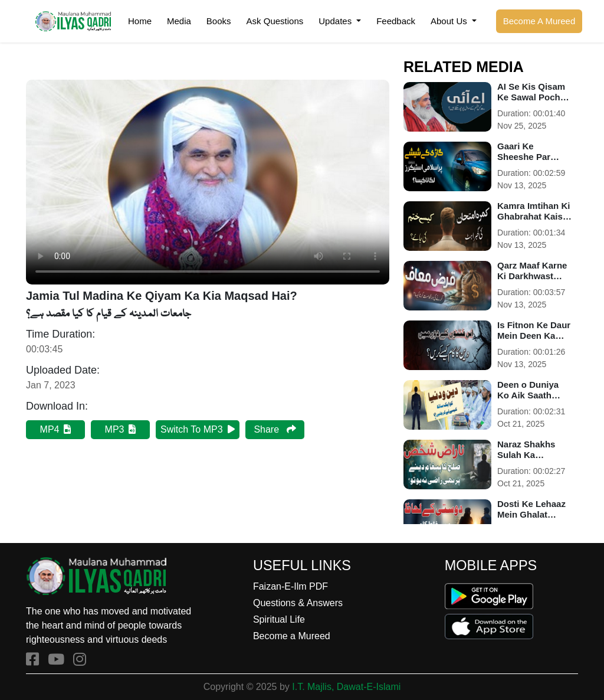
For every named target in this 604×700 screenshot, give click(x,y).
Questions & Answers (298, 603)
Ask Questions (275, 21)
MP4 (56, 429)
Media (179, 21)
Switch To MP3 (198, 429)
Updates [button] (336, 21)
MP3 (121, 429)
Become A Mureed (539, 21)
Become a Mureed (292, 636)
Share (275, 429)
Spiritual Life (279, 619)
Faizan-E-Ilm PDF (290, 586)
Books (219, 21)
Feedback (396, 21)
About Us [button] (450, 21)
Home (140, 21)
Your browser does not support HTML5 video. (208, 182)
